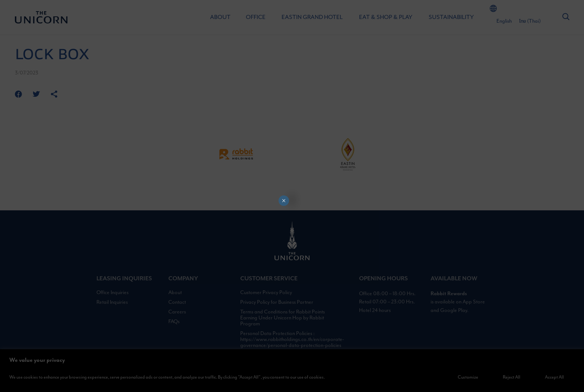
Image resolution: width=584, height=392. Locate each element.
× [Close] (284, 201)
